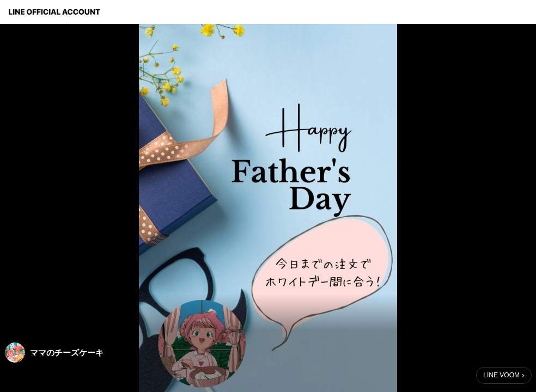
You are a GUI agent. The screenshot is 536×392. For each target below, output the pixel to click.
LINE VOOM (501, 375)
